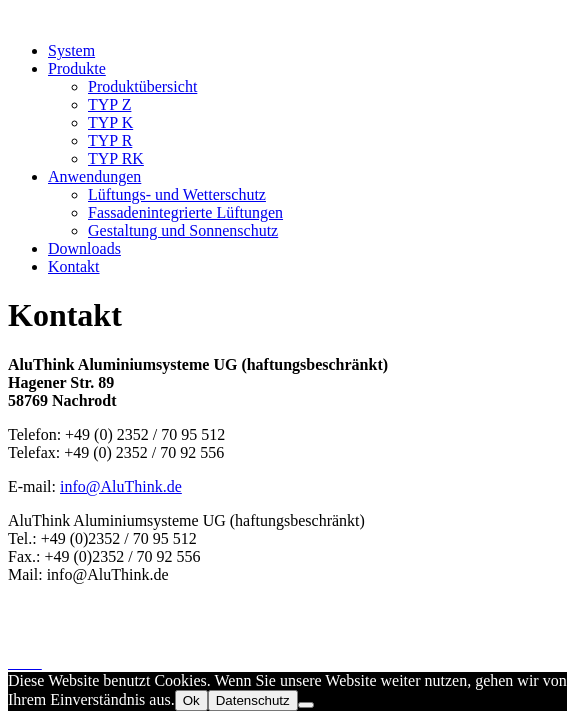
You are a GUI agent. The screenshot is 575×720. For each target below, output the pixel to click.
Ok (191, 700)
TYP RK (116, 158)
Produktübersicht (142, 86)
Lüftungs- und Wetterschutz (177, 194)
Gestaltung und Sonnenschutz (183, 230)
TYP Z (109, 104)
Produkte (77, 68)
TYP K (110, 122)
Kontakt (74, 266)
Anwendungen (94, 176)
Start (23, 608)
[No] (306, 705)
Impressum (43, 626)
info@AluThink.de (121, 486)
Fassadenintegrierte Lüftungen (185, 212)
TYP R (110, 140)
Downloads (84, 248)
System (71, 50)
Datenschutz (47, 644)
